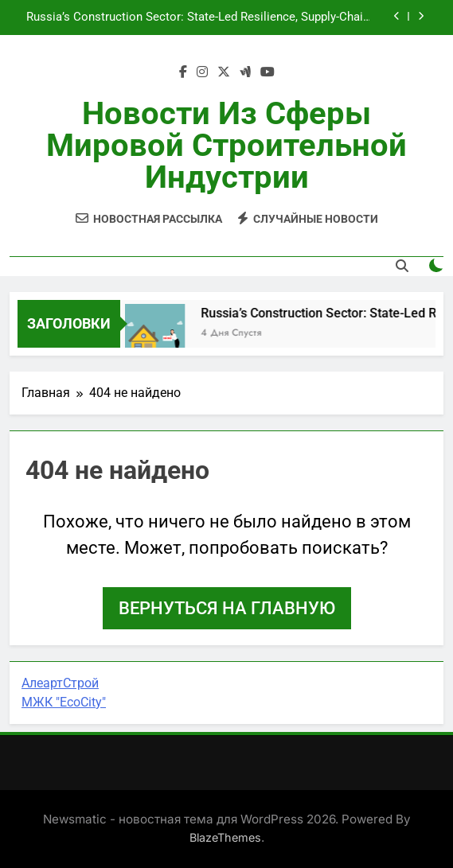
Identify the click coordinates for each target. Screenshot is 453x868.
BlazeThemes (225, 837)
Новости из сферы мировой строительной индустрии (226, 145)
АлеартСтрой (60, 683)
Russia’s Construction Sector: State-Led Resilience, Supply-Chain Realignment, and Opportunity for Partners (198, 18)
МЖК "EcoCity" (64, 702)
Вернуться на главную (227, 608)
